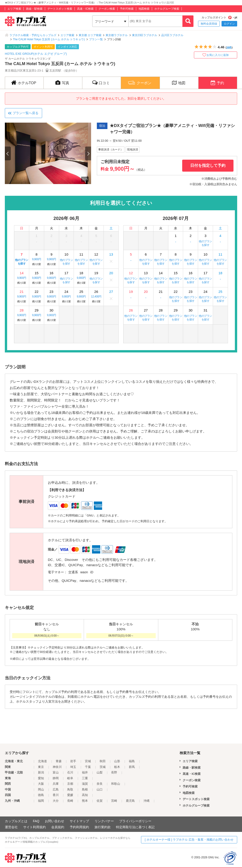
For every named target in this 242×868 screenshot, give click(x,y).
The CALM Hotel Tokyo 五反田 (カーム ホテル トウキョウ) (49, 39)
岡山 (41, 789)
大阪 (41, 784)
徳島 (41, 795)
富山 (56, 772)
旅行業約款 (103, 827)
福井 (85, 772)
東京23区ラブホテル (145, 35)
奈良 (100, 784)
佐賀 (100, 801)
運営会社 (11, 827)
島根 (85, 789)
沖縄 (147, 801)
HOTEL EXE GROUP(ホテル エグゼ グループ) (36, 54)
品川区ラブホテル (172, 35)
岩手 (73, 761)
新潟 (41, 772)
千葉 (88, 767)
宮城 (88, 761)
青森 (59, 761)
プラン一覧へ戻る (26, 113)
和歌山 (116, 784)
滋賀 (85, 784)
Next (88, 153)
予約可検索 (127, 9)
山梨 (100, 772)
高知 (85, 795)
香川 (56, 795)
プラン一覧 (96, 39)
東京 (41, 767)
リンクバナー (104, 821)
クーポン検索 (107, 9)
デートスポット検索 (60, 9)
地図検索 (144, 9)
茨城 (103, 767)
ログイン (229, 24)
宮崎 (114, 801)
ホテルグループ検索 (167, 9)
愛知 (41, 778)
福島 (132, 761)
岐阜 (70, 778)
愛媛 (70, 795)
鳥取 (70, 789)
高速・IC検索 (85, 9)
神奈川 (57, 767)
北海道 (42, 761)
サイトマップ (79, 821)
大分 (56, 801)
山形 (117, 761)
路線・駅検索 (34, 9)
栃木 (117, 767)
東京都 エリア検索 (90, 35)
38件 (229, 47)
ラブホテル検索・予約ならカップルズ (33, 35)
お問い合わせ (55, 821)
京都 (70, 784)
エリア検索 (14, 9)
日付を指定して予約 (208, 166)
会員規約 (58, 827)
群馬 (132, 767)
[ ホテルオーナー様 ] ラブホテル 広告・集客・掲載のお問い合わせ (189, 840)
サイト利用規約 (35, 827)
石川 (70, 772)
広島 (56, 789)
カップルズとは (16, 821)
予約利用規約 (79, 827)
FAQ (36, 821)
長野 (114, 772)
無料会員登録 (209, 24)
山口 (100, 789)
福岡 (41, 801)
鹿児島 (130, 801)
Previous (8, 153)
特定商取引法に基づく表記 (135, 827)
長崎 (70, 801)
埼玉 (73, 767)
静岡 (56, 778)
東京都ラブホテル (117, 35)
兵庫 (56, 784)
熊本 (85, 801)
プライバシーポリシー (135, 821)
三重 (85, 778)
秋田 (103, 761)
